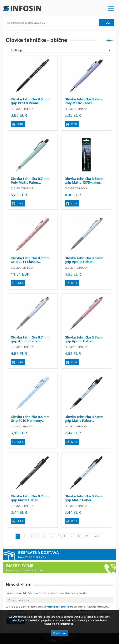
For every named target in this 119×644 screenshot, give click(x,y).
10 (79, 536)
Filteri (109, 40)
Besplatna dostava (66, 555)
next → (98, 536)
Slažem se (60, 633)
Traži (107, 23)
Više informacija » (65, 624)
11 (87, 536)
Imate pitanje (53, 568)
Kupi (20, 124)
